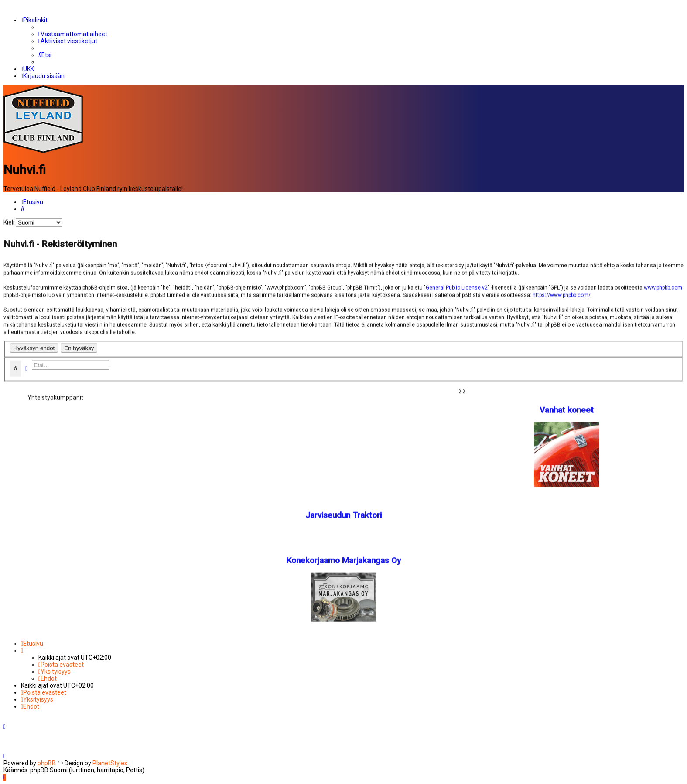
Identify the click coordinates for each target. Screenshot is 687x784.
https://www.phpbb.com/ (562, 294)
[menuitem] (73, 34)
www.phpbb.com (663, 286)
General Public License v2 (457, 286)
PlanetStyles (110, 763)
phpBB (47, 763)
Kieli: (10, 221)
